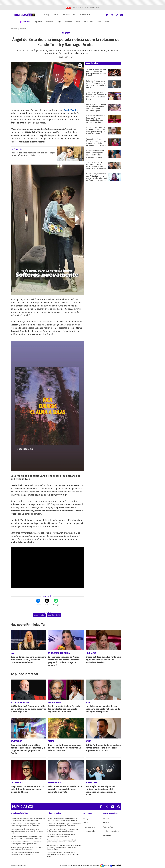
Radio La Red (108, 826)
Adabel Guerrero (88, 22)
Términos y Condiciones (18, 864)
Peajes (59, 22)
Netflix (99, 22)
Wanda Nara (68, 22)
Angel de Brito (39, 615)
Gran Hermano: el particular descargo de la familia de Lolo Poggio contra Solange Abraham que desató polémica (64, 846)
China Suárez (50, 22)
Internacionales (69, 15)
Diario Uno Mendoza (111, 830)
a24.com (96, 8)
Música (56, 15)
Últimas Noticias (85, 15)
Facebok (38, 602)
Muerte (107, 22)
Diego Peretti (38, 22)
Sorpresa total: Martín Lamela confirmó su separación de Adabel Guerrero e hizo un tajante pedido (27, 830)
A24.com (106, 817)
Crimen (78, 22)
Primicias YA (14, 29)
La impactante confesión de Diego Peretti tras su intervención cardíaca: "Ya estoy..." (27, 847)
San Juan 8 (107, 834)
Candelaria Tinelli (54, 615)
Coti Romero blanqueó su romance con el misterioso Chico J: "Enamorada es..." (25, 852)
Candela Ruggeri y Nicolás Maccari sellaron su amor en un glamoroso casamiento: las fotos (26, 836)
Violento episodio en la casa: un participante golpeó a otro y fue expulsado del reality (26, 823)
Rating (46, 15)
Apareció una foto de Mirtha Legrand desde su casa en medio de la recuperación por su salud (28, 818)
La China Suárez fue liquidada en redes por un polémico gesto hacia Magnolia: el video (26, 841)
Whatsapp (56, 602)
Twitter (47, 602)
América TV (107, 821)
